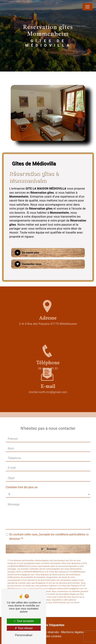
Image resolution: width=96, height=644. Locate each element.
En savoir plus (27, 253)
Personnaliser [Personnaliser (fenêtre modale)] (24, 635)
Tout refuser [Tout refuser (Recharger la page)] (24, 628)
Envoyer (52, 538)
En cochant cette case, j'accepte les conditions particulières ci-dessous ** (49, 526)
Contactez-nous (28, 264)
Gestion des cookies (48, 636)
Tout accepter (24, 621)
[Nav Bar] (87, 7)
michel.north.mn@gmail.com (48, 381)
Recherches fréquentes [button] (48, 625)
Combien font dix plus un (22, 477)
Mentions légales (72, 632)
